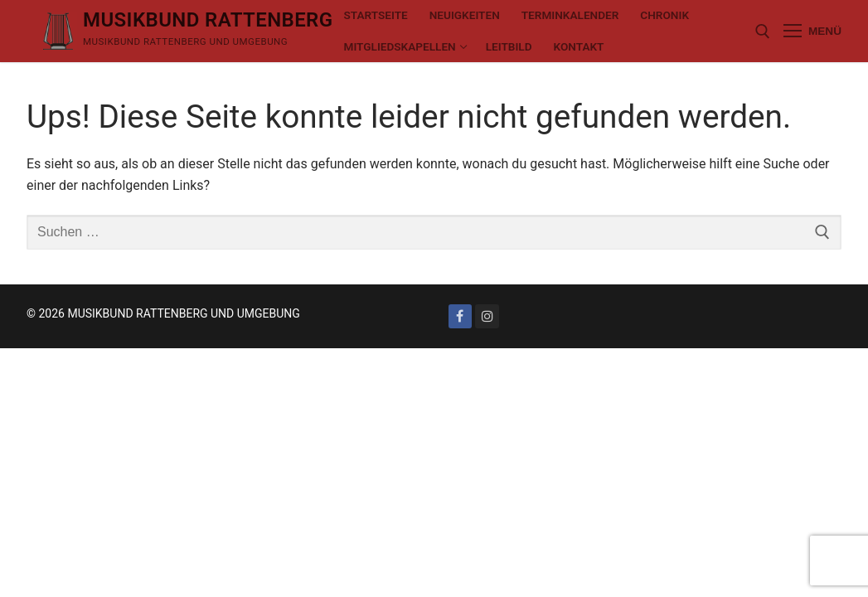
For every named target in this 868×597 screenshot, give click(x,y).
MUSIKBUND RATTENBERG (208, 20)
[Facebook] (461, 316)
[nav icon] (812, 32)
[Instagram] (487, 316)
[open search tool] (763, 32)
